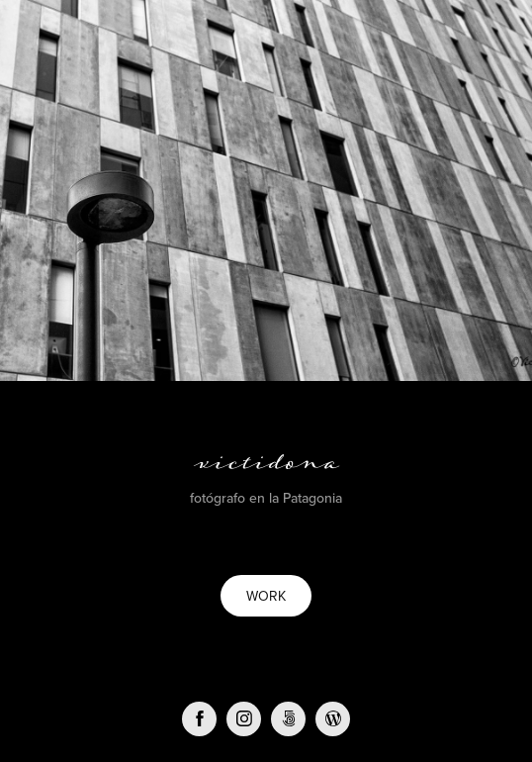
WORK (266, 596)
